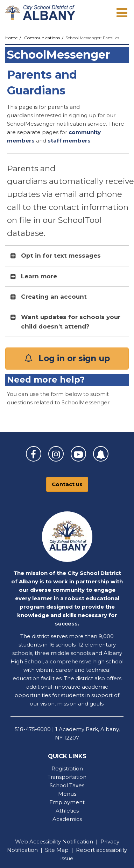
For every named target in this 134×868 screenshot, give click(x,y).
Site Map (57, 850)
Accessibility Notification (61, 842)
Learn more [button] (39, 276)
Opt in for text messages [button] (61, 256)
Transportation (67, 777)
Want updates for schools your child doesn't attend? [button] (71, 322)
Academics (67, 819)
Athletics (67, 811)
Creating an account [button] (54, 297)
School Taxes (67, 785)
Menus (67, 794)
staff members (69, 141)
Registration (67, 768)
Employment (67, 802)
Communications (42, 38)
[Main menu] (122, 12)
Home (11, 38)
